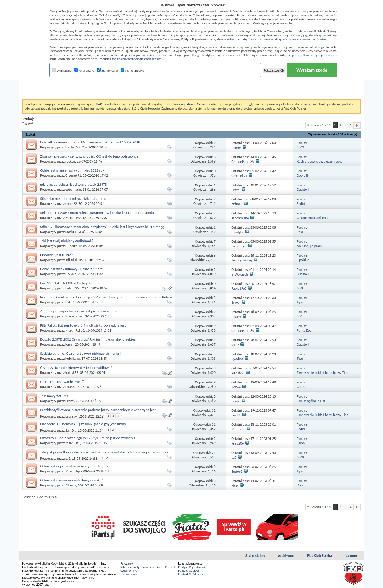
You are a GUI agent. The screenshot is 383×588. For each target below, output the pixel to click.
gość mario (73, 190)
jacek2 (236, 415)
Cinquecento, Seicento (313, 218)
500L (300, 288)
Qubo (301, 443)
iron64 (236, 387)
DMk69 (71, 274)
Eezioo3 (237, 472)
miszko (236, 317)
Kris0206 (238, 443)
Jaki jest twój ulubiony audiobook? (67, 241)
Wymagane (62, 71)
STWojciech (240, 274)
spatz (235, 345)
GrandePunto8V (243, 162)
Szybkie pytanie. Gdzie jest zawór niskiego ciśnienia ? (81, 353)
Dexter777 (73, 147)
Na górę (351, 556)
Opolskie (303, 260)
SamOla (71, 430)
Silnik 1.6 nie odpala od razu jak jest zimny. (73, 198)
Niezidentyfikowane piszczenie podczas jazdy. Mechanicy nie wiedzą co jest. (98, 410)
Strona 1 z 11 (321, 125)
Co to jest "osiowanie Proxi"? (62, 382)
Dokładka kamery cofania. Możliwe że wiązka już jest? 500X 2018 (90, 142)
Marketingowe (132, 71)
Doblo (301, 485)
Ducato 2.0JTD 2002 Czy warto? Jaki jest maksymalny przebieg (88, 339)
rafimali (237, 204)
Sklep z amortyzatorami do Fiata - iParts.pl (148, 567)
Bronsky (71, 416)
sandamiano (240, 218)
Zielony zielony (242, 260)
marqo (236, 148)
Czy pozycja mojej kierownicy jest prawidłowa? (76, 367)
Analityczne (84, 71)
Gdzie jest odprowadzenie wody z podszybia (74, 466)
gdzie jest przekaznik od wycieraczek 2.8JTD (74, 184)
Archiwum (286, 556)
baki (68, 302)
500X (300, 147)
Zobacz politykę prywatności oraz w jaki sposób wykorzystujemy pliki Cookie (276, 39)
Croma (301, 387)
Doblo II (302, 175)
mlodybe (238, 232)
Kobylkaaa (73, 359)
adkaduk (71, 260)
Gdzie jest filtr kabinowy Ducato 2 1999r (71, 269)
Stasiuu (71, 232)
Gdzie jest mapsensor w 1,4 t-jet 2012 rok (72, 170)
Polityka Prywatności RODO (196, 567)
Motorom (238, 429)
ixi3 (68, 459)
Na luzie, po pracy (309, 246)
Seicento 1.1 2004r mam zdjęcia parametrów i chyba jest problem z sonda (97, 213)
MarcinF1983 (75, 330)
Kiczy (235, 486)
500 (299, 316)
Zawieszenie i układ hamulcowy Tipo (323, 373)
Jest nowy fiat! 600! (55, 396)
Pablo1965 (73, 288)
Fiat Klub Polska (320, 556)
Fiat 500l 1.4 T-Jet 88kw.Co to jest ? (67, 283)
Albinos (71, 485)
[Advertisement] (192, 85)
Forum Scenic (129, 574)
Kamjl (69, 344)
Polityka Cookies (189, 571)
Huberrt (71, 246)
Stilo (300, 232)
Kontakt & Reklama (190, 574)
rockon (70, 161)
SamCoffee (239, 246)
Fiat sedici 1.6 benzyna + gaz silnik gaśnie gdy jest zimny (83, 424)
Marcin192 (73, 218)
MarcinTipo (73, 471)
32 (214, 410)
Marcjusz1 (73, 443)
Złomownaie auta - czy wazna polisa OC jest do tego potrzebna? (89, 156)
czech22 (71, 204)
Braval (236, 190)
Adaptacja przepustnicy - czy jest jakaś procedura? (79, 311)
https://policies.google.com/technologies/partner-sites (127, 59)
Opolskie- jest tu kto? (57, 255)
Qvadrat (237, 359)
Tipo (300, 302)
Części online (129, 571)
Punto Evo (304, 330)
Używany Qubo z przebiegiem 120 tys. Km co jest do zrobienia (88, 438)
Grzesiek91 (73, 175)
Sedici (301, 204)
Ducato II (303, 190)
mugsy (70, 387)
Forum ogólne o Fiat (311, 401)
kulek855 (72, 373)
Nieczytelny (73, 316)
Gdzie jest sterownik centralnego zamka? (72, 480)
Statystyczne (107, 71)
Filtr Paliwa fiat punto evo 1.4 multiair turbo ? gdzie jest (83, 325)
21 (214, 425)
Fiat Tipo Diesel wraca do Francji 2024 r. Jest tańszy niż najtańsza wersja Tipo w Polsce (106, 297)
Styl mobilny (255, 556)
